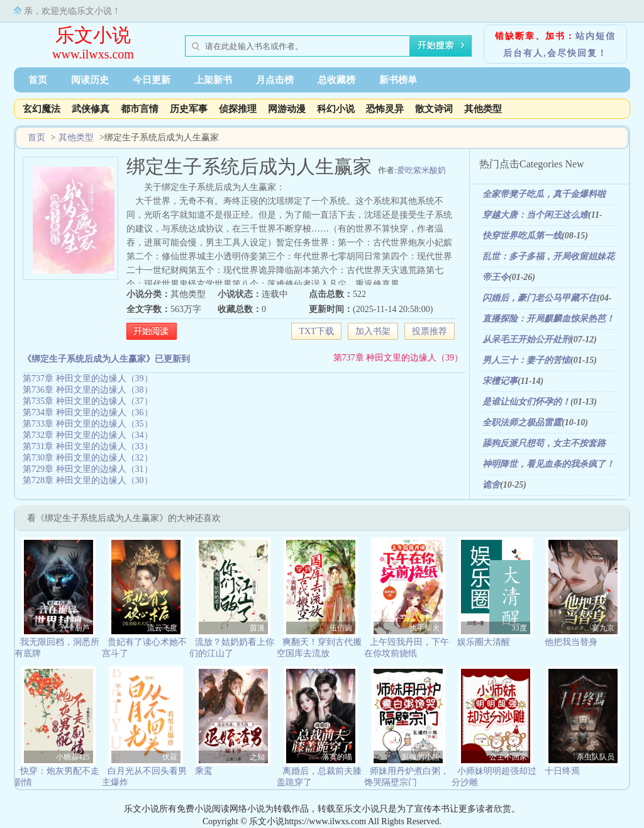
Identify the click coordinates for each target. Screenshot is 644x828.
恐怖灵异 (385, 109)
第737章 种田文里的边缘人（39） (398, 358)
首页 (38, 80)
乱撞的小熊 (421, 757)
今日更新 (152, 80)
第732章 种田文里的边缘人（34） (88, 435)
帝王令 (496, 277)
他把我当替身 (571, 642)
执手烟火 (425, 628)
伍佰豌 (341, 628)
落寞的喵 (337, 757)
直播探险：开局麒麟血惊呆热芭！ (548, 319)
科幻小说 (336, 109)
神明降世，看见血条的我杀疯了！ (548, 464)
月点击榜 (275, 80)
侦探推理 (238, 109)
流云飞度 (162, 628)
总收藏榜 (336, 80)
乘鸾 (204, 771)
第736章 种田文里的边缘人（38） (88, 390)
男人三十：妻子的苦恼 (526, 360)
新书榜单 (398, 80)
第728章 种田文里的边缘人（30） (88, 480)
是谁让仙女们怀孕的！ (526, 402)
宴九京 (603, 628)
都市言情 (140, 109)
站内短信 (596, 36)
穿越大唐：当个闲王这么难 (535, 215)
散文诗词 (434, 109)
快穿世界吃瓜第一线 (522, 236)
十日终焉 (562, 771)
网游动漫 (287, 109)
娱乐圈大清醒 (484, 642)
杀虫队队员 (596, 757)
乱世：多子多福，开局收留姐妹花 (548, 256)
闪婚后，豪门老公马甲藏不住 (540, 298)
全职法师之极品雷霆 (522, 422)
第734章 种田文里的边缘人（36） (88, 412)
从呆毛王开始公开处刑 (526, 339)
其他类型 (483, 109)
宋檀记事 (500, 381)
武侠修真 (91, 109)
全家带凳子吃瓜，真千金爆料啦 (544, 194)
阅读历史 (90, 80)
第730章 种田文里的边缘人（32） (88, 458)
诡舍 (491, 485)
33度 (519, 628)
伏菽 (170, 757)
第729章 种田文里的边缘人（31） (88, 469)
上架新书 (213, 80)
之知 (257, 757)
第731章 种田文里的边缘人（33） (88, 446)
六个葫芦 (75, 628)
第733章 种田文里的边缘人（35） (88, 424)
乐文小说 (93, 35)
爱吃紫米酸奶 (421, 170)
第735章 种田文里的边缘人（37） (88, 401)
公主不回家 (508, 757)
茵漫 (257, 628)
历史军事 (189, 109)
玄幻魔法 (42, 109)
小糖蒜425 (73, 757)
